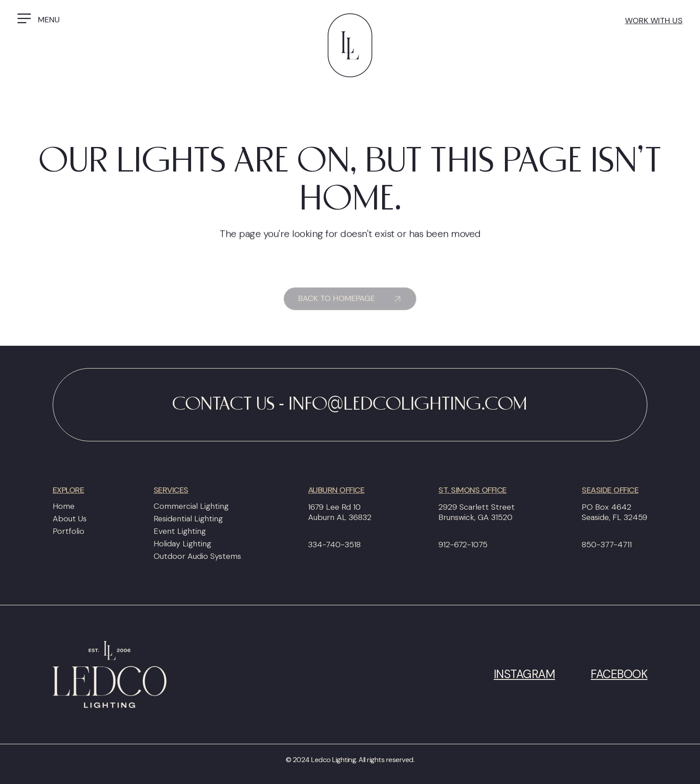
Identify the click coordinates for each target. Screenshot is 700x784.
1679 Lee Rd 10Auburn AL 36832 (340, 512)
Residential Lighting (188, 519)
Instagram (525, 675)
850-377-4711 (607, 545)
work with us (654, 21)
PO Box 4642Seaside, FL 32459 (615, 512)
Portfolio (69, 531)
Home (64, 506)
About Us (70, 519)
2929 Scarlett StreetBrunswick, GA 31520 (477, 512)
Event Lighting (180, 531)
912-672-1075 (463, 545)
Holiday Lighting (182, 544)
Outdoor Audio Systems (197, 556)
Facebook (619, 675)
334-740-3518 (334, 545)
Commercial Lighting (191, 506)
